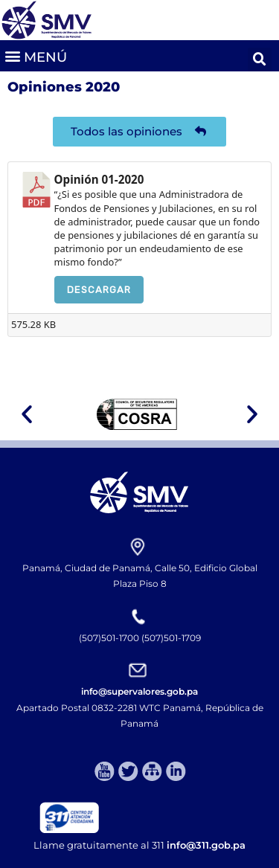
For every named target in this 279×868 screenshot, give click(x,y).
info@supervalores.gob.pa (139, 691)
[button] (35, 55)
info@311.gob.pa (206, 845)
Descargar (99, 290)
